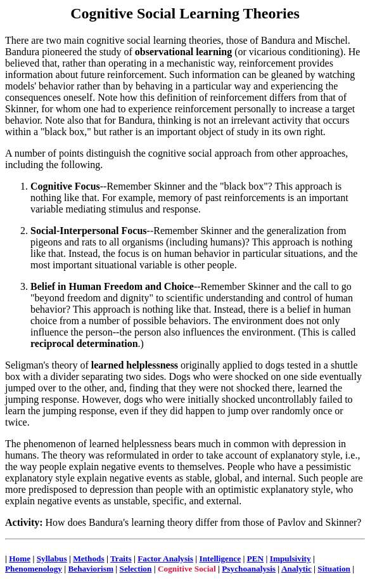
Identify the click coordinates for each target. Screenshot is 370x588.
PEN (256, 559)
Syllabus (52, 559)
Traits (121, 559)
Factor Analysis (165, 559)
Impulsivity (290, 559)
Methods (88, 559)
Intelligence (220, 559)
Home (20, 559)
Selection (136, 569)
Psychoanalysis (249, 569)
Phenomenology (34, 569)
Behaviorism (90, 569)
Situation (334, 569)
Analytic (297, 569)
